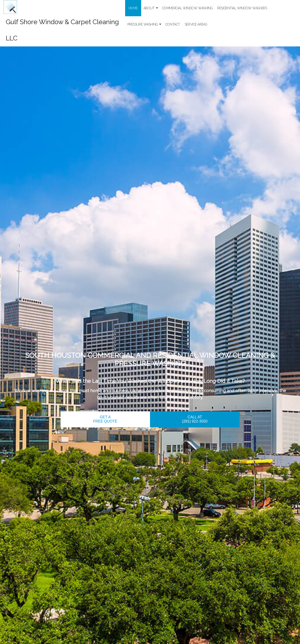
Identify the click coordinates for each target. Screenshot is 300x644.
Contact (173, 24)
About (149, 8)
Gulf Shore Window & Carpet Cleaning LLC (62, 30)
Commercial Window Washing (187, 8)
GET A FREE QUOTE (105, 419)
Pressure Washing (143, 24)
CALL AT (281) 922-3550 (195, 419)
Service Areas (196, 24)
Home (133, 8)
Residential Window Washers (242, 8)
